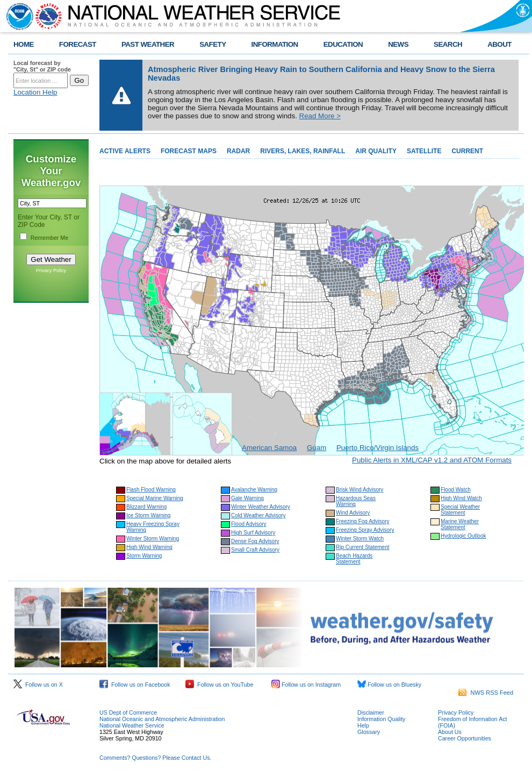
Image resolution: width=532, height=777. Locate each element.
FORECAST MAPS (189, 151)
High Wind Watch (461, 498)
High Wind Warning (149, 547)
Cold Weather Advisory (258, 515)
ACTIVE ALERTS (125, 151)
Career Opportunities (465, 738)
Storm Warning (144, 556)
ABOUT (499, 44)
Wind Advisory (353, 513)
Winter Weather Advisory (261, 507)
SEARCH (448, 44)
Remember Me (49, 238)
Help (363, 725)
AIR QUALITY (376, 151)
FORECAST (78, 44)
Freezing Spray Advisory (365, 530)
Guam (317, 448)
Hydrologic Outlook (463, 536)
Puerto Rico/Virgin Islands (378, 448)
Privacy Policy (51, 270)
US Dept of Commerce (128, 712)
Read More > (320, 116)
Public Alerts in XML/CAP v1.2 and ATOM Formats (432, 460)
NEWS (398, 44)
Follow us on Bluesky (389, 685)
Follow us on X (38, 685)
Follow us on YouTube (219, 685)
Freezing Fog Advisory (363, 521)
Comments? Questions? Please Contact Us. (155, 758)
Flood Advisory (249, 524)
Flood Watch (456, 490)
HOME (24, 44)
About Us (450, 732)
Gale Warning (247, 498)
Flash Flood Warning (151, 490)
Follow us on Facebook (135, 685)
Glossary (369, 732)
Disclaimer (371, 712)
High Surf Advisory (253, 533)
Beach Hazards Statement (354, 559)
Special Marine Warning (155, 498)
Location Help (35, 92)
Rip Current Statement (363, 547)
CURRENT (467, 151)
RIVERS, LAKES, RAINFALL (303, 151)
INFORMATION (275, 44)
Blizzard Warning (146, 507)
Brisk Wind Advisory (360, 490)
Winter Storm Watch (360, 539)
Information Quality (381, 719)
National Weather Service (132, 725)
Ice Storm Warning (148, 515)
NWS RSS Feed (486, 693)
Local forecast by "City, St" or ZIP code (42, 66)
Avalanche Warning (254, 490)
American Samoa (269, 448)
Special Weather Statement (460, 510)
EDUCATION (343, 44)
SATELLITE (424, 151)
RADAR (238, 151)
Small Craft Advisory (255, 550)
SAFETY (213, 44)
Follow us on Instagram (306, 685)
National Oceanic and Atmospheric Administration (162, 719)
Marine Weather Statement (460, 524)
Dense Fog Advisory (255, 541)
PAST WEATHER (148, 44)
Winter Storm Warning (153, 539)
